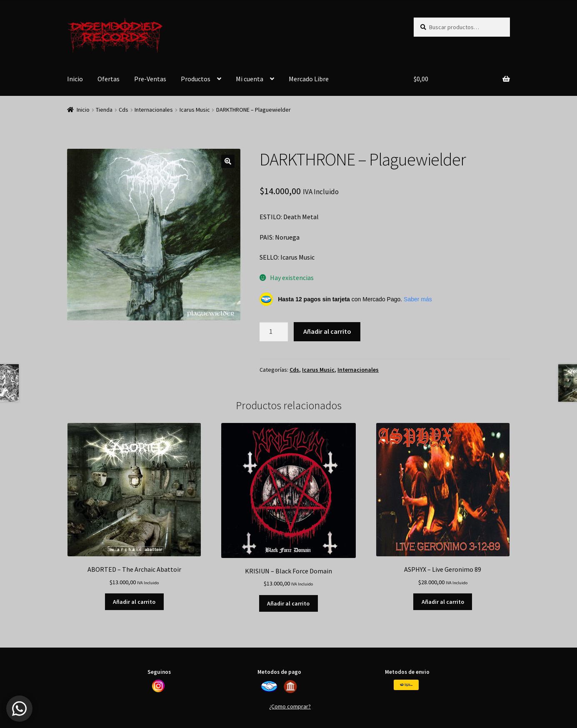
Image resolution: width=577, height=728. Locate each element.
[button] (228, 161)
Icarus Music (195, 110)
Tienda (104, 110)
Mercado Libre (309, 79)
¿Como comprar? (290, 706)
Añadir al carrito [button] (134, 602)
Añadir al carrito (327, 331)
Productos (196, 79)
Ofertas (109, 79)
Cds (124, 110)
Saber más (418, 299)
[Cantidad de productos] (274, 332)
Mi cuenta (250, 79)
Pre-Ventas (150, 79)
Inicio (75, 79)
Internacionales (154, 110)
